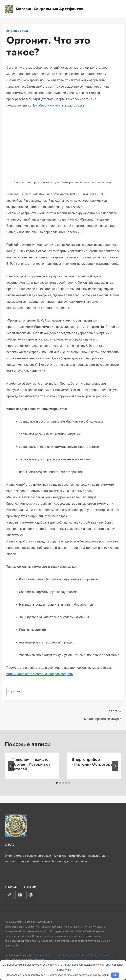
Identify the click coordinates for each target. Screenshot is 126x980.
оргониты (15, 692)
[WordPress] (31, 895)
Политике (65, 970)
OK (115, 975)
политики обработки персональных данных (57, 955)
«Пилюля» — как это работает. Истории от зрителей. (30, 764)
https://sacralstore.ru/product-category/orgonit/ (40, 674)
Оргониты (13, 31)
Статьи (26, 31)
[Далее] (115, 766)
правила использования (99, 955)
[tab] (57, 783)
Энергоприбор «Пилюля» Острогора (92, 762)
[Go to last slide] (11, 766)
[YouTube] (20, 895)
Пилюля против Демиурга (94, 714)
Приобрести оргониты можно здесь (58, 105)
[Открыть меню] (118, 9)
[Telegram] (9, 895)
